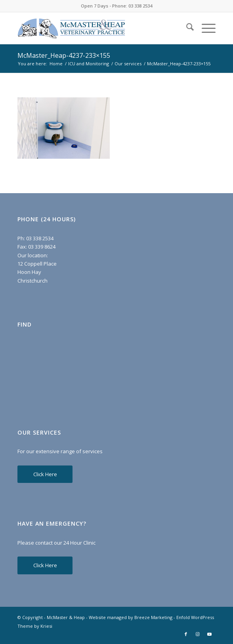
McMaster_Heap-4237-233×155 (64, 55)
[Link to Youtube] (210, 634)
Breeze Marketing (153, 617)
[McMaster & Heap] (97, 28)
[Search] (186, 28)
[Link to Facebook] (186, 634)
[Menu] (205, 28)
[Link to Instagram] (198, 634)
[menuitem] (186, 28)
